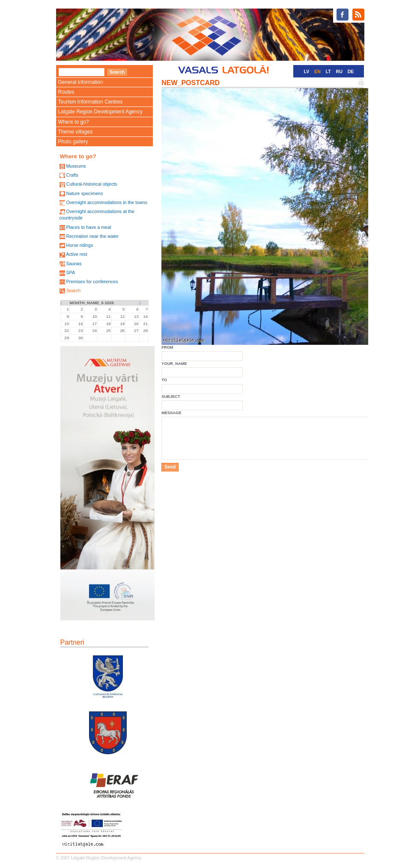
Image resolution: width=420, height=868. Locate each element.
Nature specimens (84, 193)
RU (339, 71)
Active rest (77, 254)
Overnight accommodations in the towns (107, 202)
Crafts (72, 175)
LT (328, 71)
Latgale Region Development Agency (100, 112)
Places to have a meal (88, 227)
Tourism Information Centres (91, 102)
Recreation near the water (92, 236)
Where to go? (74, 122)
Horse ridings (79, 245)
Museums (76, 166)
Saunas (74, 264)
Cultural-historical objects (91, 184)
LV (307, 71)
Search (73, 290)
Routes (66, 92)
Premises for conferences (92, 281)
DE (351, 71)
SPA (70, 273)
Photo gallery (73, 142)
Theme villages (76, 132)
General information (81, 82)
